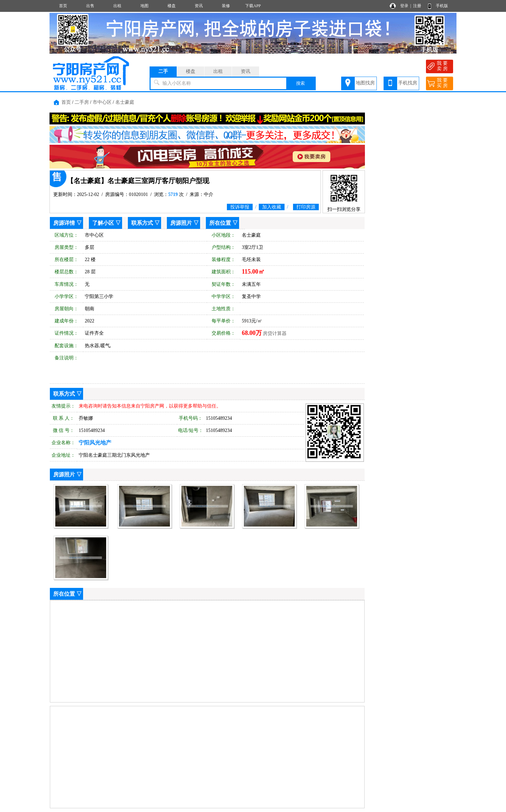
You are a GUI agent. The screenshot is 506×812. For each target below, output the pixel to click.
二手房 (82, 102)
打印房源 (306, 207)
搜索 (300, 83)
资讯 (199, 6)
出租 (117, 6)
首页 (63, 6)
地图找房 (365, 83)
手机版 (442, 6)
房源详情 (64, 223)
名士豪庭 (125, 102)
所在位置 (220, 223)
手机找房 (408, 83)
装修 (226, 6)
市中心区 (102, 102)
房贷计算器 (275, 333)
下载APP (253, 6)
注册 (417, 6)
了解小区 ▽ (106, 223)
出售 (90, 6)
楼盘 (172, 6)
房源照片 (181, 223)
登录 (404, 6)
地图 (144, 6)
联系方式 (142, 223)
